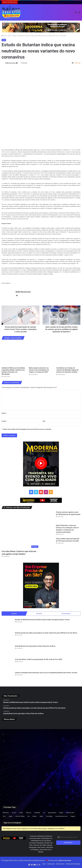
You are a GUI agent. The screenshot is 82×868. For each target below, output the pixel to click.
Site (44, 421)
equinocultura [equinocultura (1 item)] (52, 813)
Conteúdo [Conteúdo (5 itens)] (37, 813)
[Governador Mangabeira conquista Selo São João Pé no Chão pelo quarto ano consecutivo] (41, 789)
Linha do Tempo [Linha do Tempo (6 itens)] (20, 817)
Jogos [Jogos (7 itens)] (10, 817)
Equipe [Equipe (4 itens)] (61, 813)
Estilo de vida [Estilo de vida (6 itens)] (70, 813)
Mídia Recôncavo (11, 63)
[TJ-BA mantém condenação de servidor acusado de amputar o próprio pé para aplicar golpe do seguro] (14, 789)
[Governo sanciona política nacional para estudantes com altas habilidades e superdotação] (68, 736)
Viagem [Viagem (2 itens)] (73, 817)
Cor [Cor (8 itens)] (44, 813)
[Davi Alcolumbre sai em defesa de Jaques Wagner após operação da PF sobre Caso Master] (41, 736)
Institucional (51, 864)
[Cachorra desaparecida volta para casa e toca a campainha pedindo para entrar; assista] (7, 678)
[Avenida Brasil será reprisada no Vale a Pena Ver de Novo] (7, 651)
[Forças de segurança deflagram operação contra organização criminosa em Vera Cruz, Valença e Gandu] (68, 789)
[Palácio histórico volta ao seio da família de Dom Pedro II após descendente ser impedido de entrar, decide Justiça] (68, 763)
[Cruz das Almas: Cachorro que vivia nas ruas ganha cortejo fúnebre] (20, 530)
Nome (4, 413)
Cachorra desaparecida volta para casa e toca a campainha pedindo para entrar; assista (46, 673)
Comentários (66, 614)
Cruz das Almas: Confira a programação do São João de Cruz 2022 (38, 660)
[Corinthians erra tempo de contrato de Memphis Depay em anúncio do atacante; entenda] (68, 354)
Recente (39, 614)
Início (4, 36)
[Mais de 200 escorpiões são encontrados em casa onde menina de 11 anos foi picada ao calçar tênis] (41, 763)
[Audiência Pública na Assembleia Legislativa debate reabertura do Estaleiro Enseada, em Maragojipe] (14, 354)
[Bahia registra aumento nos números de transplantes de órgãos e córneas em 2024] (41, 354)
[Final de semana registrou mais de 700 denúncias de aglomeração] (48, 517)
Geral (9, 36)
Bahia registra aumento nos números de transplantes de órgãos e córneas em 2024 (39, 370)
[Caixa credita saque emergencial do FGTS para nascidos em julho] (48, 543)
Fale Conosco (60, 864)
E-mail (4, 421)
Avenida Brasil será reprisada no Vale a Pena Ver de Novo (35, 646)
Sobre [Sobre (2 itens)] (41, 817)
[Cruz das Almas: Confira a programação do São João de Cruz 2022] (7, 664)
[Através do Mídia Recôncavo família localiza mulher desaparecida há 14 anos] (7, 625)
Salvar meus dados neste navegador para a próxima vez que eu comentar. (27, 429)
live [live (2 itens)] (29, 817)
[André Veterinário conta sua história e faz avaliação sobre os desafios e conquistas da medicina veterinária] (48, 530)
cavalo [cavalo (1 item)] (21, 813)
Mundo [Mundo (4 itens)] (35, 817)
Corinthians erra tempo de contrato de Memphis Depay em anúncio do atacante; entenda (67, 370)
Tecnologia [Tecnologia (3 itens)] (49, 817)
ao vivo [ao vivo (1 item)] (14, 813)
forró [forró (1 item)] (4, 817)
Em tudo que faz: (60, 861)
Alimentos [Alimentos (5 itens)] (6, 813)
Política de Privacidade (73, 864)
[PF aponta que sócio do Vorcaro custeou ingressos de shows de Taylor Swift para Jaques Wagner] (14, 736)
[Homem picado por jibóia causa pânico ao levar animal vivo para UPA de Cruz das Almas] (7, 638)
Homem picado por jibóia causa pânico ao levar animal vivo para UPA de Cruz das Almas (46, 633)
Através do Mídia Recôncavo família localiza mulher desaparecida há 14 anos (42, 620)
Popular (14, 614)
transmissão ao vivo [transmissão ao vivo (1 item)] (61, 817)
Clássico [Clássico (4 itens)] (29, 813)
